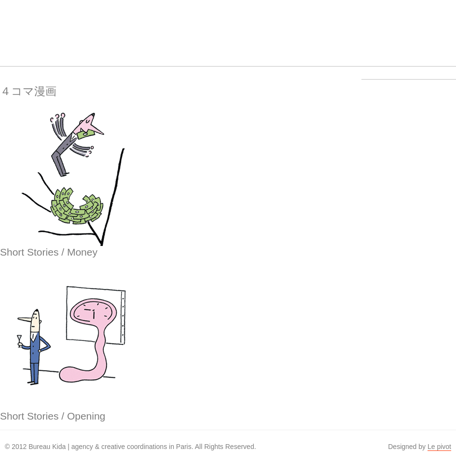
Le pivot (439, 447)
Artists (92, 27)
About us (165, 27)
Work (128, 27)
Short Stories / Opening (53, 416)
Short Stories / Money (49, 252)
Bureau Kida (18, 27)
